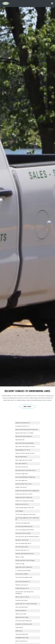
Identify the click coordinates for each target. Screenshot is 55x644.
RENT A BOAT (27, 407)
